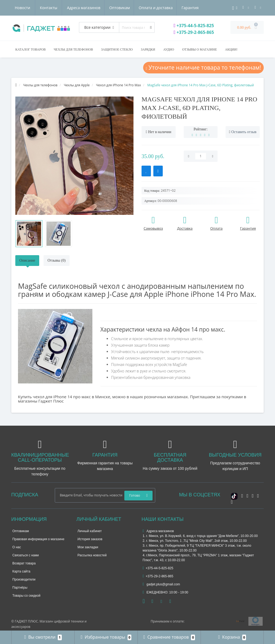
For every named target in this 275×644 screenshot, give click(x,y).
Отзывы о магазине (200, 49)
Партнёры (20, 588)
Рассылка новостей (92, 555)
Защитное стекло (117, 49)
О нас (17, 547)
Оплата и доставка (105, 8)
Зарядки (148, 49)
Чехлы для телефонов (73, 49)
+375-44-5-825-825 (194, 26)
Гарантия (140, 8)
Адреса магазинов (31, 8)
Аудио (169, 49)
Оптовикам (68, 8)
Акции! (231, 49)
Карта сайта (21, 571)
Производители (24, 579)
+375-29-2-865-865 (194, 32)
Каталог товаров (30, 49)
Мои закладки (88, 547)
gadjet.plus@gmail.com (161, 584)
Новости (166, 8)
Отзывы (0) (57, 260)
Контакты (192, 8)
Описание (27, 260)
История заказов (90, 539)
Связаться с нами (26, 555)
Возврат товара (24, 563)
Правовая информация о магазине (38, 539)
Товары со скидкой (26, 596)
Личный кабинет (90, 531)
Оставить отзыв (244, 132)
